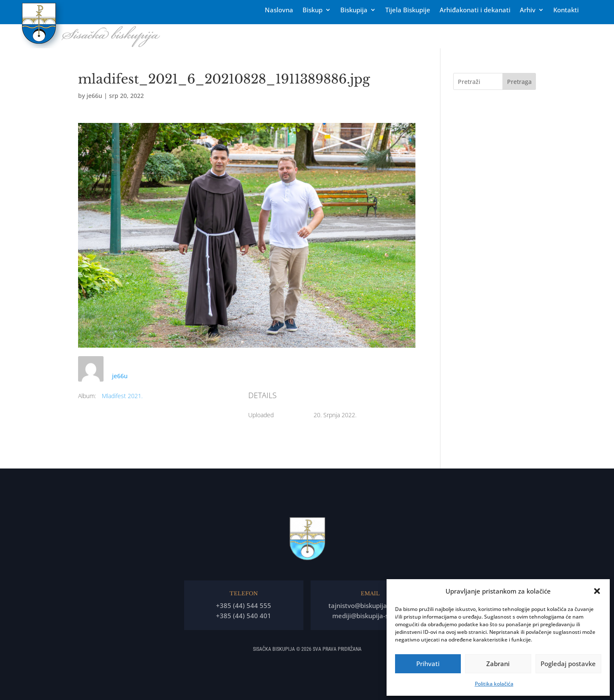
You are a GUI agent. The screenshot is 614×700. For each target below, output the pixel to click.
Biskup (313, 10)
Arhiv (528, 10)
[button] (597, 591)
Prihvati (428, 664)
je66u (94, 96)
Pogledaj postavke (568, 664)
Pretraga (519, 82)
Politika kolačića (494, 684)
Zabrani (498, 664)
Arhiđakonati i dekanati (475, 10)
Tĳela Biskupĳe (408, 10)
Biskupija (354, 10)
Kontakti (566, 10)
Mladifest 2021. (122, 396)
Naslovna (279, 10)
